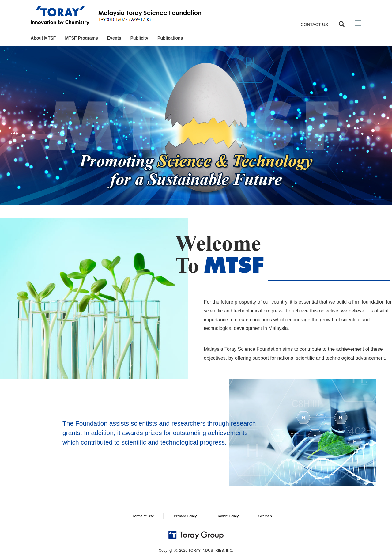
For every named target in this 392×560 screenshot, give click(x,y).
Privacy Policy (185, 516)
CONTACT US (314, 25)
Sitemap (265, 516)
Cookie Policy (227, 516)
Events (114, 38)
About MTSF (43, 38)
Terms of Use (143, 516)
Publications (170, 38)
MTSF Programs (81, 38)
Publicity (139, 38)
